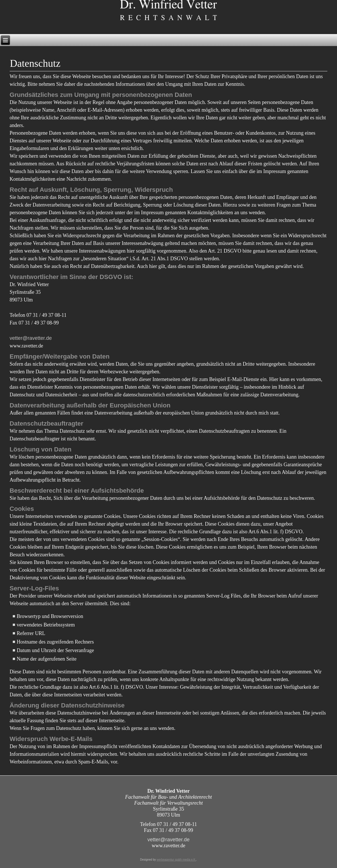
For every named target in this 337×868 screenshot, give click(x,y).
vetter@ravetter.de (31, 338)
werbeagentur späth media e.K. (176, 860)
